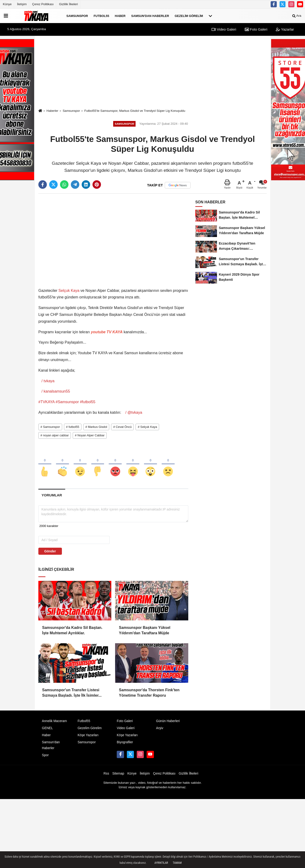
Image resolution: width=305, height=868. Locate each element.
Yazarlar (285, 29)
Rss (106, 775)
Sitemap (118, 775)
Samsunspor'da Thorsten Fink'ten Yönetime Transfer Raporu (149, 694)
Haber (120, 16)
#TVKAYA (46, 402)
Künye (7, 4)
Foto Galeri (256, 29)
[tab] (52, 496)
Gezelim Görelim (189, 16)
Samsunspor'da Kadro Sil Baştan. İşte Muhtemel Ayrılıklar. (72, 632)
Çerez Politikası (43, 4)
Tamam (177, 863)
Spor (45, 757)
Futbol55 (101, 16)
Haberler (52, 111)
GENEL (47, 729)
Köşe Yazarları (88, 737)
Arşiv (160, 729)
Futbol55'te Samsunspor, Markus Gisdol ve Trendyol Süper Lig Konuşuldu (135, 111)
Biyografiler (125, 744)
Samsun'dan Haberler (150, 16)
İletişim (22, 4)
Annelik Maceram (54, 722)
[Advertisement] (152, 72)
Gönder (50, 553)
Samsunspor (77, 16)
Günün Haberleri (168, 722)
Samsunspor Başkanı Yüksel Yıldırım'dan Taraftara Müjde (144, 632)
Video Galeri (224, 29)
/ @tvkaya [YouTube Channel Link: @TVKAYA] (133, 412)
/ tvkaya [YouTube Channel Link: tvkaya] (47, 381)
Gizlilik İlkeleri (68, 4)
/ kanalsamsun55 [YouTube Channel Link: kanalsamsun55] (55, 391)
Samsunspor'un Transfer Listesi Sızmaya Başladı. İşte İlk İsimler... (72, 694)
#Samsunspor (67, 402)
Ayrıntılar (161, 863)
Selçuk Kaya (69, 291)
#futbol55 (88, 402)
